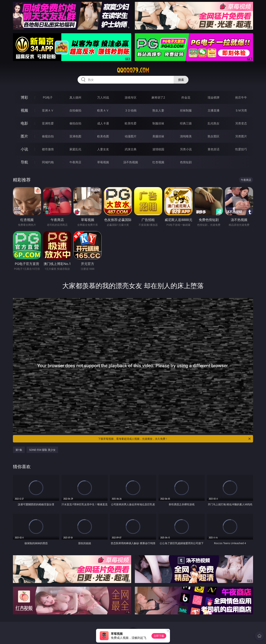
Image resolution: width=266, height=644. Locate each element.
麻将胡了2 (158, 97)
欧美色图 (103, 136)
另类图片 (241, 136)
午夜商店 (75, 162)
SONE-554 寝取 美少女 (42, 450)
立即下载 (159, 636)
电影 (24, 123)
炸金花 (186, 97)
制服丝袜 (158, 123)
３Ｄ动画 (131, 110)
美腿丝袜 (158, 136)
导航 (24, 162)
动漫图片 (131, 136)
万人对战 (103, 97)
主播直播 (214, 110)
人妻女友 (103, 149)
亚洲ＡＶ (48, 110)
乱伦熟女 (214, 123)
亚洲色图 (75, 136)
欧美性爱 (131, 123)
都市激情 (48, 149)
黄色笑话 (214, 149)
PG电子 (48, 97)
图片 (24, 136)
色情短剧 (186, 162)
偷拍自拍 (75, 123)
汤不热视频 (131, 162)
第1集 (19, 450)
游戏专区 (131, 97)
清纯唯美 (186, 136)
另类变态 (241, 123)
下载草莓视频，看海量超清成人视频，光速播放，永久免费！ (175, 439)
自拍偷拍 (75, 110)
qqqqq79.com (133, 70)
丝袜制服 (186, 110)
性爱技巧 (241, 149)
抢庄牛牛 (241, 97)
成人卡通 (103, 123)
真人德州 (75, 97)
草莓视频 (103, 162)
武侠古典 (131, 149)
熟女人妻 (158, 110)
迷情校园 (158, 149)
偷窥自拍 (48, 136)
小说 (24, 149)
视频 (24, 110)
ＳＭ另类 (241, 110)
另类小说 (186, 149)
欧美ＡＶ (103, 110)
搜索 (181, 80)
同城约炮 (48, 162)
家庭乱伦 (75, 149)
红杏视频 (158, 162)
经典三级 (186, 123)
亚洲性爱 (48, 123)
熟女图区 (214, 136)
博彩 (24, 97)
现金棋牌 (214, 97)
